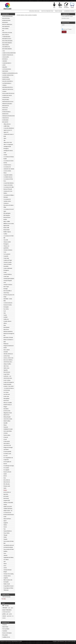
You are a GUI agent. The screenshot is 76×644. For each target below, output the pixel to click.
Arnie (5, 153)
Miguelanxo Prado (8, 413)
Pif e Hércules (7, 484)
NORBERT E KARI (8, 429)
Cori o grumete (7, 254)
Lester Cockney (7, 380)
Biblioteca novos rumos (9, 223)
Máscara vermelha (8, 403)
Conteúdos (5, 631)
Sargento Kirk (7, 500)
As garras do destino (8, 185)
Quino (5, 488)
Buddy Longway (7, 232)
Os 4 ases (6, 456)
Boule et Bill (6, 228)
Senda (5, 517)
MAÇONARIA (6, 100)
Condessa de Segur (8, 260)
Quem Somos (5, 627)
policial (10, 614)
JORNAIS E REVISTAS (8, 89)
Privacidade (5, 635)
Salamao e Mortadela (8, 502)
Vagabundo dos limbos (9, 557)
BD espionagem (7, 213)
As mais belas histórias (9, 183)
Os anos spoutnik (7, 451)
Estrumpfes (6, 307)
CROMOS (5, 61)
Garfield (5, 317)
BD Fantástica (7, 215)
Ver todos (4, 599)
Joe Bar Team (7, 356)
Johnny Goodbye (7, 364)
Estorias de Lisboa (8, 305)
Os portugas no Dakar (8, 588)
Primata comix (7, 486)
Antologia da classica (8, 151)
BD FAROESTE (6, 26)
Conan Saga (6, 258)
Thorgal (5, 535)
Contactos (5, 625)
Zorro (5, 566)
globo (12, 608)
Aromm (5, 155)
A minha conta (69, 11)
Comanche (6, 256)
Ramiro (5, 490)
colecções (5, 608)
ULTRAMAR (5, 120)
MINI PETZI (6, 415)
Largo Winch (6, 374)
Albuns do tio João (8, 142)
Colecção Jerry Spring (8, 574)
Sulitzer (5, 525)
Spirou (5, 521)
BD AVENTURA (6, 18)
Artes (4, 51)
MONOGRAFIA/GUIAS (8, 102)
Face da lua (6, 309)
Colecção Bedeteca (8, 274)
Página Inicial (34, 11)
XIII (5, 562)
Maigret (5, 407)
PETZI (5, 476)
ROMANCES (5, 114)
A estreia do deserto (8, 303)
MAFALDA (6, 401)
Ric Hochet (6, 496)
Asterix (5, 568)
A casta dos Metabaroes (9, 128)
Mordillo (6, 423)
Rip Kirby (6, 494)
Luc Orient (6, 392)
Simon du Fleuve (7, 519)
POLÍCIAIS (5, 108)
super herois (9, 616)
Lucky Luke (6, 396)
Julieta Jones (6, 368)
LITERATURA (6, 97)
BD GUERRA (5, 29)
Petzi (5, 478)
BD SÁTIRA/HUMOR (7, 41)
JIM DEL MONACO (8, 354)
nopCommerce (8, 641)
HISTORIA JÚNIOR (8, 338)
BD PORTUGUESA (7, 39)
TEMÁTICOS (6, 118)
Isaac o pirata (7, 350)
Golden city (6, 319)
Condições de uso (6, 637)
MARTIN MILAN (8, 405)
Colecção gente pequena (9, 278)
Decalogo (6, 289)
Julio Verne (6, 366)
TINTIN (4, 618)
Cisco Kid (6, 240)
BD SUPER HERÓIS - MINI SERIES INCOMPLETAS (7, 45)
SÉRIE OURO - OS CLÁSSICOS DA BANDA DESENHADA (9, 513)
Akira (5, 138)
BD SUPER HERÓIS (7, 49)
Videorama (6, 590)
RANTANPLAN (7, 492)
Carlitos (5, 234)
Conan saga (6, 276)
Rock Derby (6, 498)
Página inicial (21, 15)
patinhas (4, 614)
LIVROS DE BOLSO (6, 612)
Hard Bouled (6, 327)
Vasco (5, 553)
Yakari (5, 564)
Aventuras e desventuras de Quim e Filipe (9, 205)
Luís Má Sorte (7, 394)
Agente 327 (6, 132)
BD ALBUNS (5, 122)
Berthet (5, 219)
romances (4, 616)
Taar (5, 529)
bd (3, 605)
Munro (5, 425)
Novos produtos (47, 11)
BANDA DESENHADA (8, 16)
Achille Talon (6, 126)
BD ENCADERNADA (7, 24)
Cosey (5, 252)
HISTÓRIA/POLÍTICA (8, 87)
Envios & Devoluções (7, 633)
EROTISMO (5, 71)
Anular (70, 29)
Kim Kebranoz (7, 372)
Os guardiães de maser (9, 586)
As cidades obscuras (8, 177)
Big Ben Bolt (6, 226)
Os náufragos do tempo (9, 466)
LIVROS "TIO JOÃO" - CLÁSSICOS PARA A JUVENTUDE (9, 388)
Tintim (5, 537)
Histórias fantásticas (8, 331)
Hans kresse (6, 329)
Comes (5, 272)
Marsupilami (6, 398)
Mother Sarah (7, 584)
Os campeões (6, 470)
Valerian (5, 555)
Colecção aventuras (8, 285)
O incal (5, 439)
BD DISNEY (5, 22)
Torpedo (5, 539)
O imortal (6, 437)
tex (13, 616)
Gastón (5, 315)
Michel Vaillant (7, 421)
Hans (5, 325)
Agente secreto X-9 (8, 130)
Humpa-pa (6, 344)
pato (7, 614)
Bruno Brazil (6, 230)
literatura (9, 610)
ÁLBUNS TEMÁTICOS (8, 55)
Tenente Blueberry (8, 531)
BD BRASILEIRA (6, 20)
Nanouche (6, 427)
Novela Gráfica (7, 435)
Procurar (59, 11)
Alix (4, 140)
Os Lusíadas (6, 468)
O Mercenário (7, 441)
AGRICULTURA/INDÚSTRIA (9, 53)
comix (9, 608)
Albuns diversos (7, 124)
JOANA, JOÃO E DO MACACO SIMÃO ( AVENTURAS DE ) (8, 360)
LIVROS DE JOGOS (7, 95)
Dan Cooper (6, 287)
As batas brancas (7, 165)
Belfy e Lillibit (7, 221)
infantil (4, 610)
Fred (5, 311)
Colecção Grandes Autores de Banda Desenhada (8, 264)
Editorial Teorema (6, 597)
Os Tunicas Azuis (7, 454)
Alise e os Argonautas (8, 144)
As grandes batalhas (8, 175)
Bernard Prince (7, 217)
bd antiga (7, 606)
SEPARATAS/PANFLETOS (9, 116)
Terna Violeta (7, 533)
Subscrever (65, 29)
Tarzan (5, 527)
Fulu (5, 313)
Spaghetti (6, 523)
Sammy (5, 505)
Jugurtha (6, 370)
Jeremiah (6, 352)
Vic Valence (6, 559)
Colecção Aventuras (8, 250)
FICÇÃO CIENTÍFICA (8, 81)
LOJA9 (20, 641)
